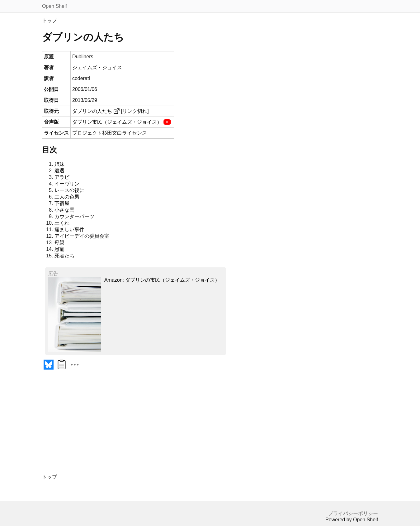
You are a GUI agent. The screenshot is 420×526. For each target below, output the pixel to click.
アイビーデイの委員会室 (82, 236)
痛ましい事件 (69, 230)
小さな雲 (64, 210)
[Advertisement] (154, 425)
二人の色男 (67, 197)
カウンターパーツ (74, 216)
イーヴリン (67, 184)
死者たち (64, 256)
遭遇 (59, 171)
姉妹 (59, 164)
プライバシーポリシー (353, 513)
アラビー (64, 177)
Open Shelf (54, 6)
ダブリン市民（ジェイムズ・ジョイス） (117, 122)
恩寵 (59, 249)
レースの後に (69, 190)
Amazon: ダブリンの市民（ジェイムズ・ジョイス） (162, 280)
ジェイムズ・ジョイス (97, 67)
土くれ (62, 223)
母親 (59, 243)
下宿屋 (62, 203)
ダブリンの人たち (92, 111)
